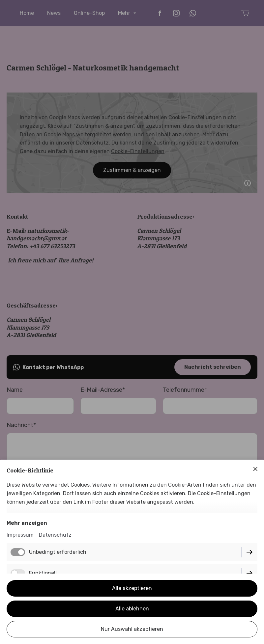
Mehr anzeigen (27, 523)
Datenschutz (55, 535)
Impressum (20, 535)
